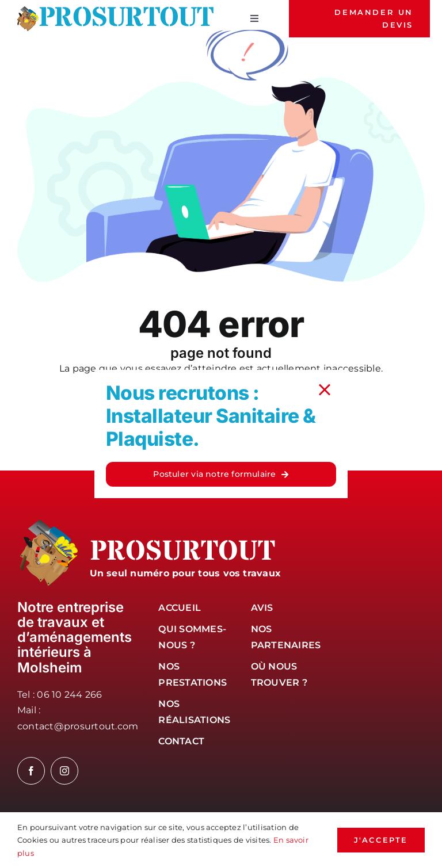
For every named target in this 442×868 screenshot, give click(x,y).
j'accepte (381, 840)
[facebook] (31, 771)
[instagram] (64, 771)
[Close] (325, 390)
